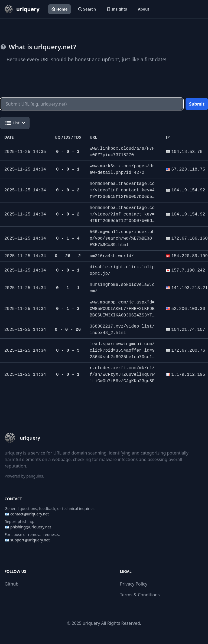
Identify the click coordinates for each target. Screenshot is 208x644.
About (144, 9)
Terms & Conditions (140, 595)
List (15, 123)
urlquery (91, 623)
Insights (117, 9)
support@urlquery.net (30, 540)
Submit (197, 104)
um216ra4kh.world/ (112, 256)
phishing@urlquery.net (31, 527)
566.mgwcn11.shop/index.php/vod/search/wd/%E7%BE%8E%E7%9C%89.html (122, 238)
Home (59, 9)
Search (87, 9)
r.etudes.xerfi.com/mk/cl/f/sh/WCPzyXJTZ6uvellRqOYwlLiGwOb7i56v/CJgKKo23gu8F (122, 375)
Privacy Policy (134, 584)
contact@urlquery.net (30, 514)
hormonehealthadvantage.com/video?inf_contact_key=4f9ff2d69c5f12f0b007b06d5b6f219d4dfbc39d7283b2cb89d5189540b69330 (122, 197)
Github (12, 584)
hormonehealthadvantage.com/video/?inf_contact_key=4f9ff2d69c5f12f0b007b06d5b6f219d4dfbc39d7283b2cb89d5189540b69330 (122, 221)
